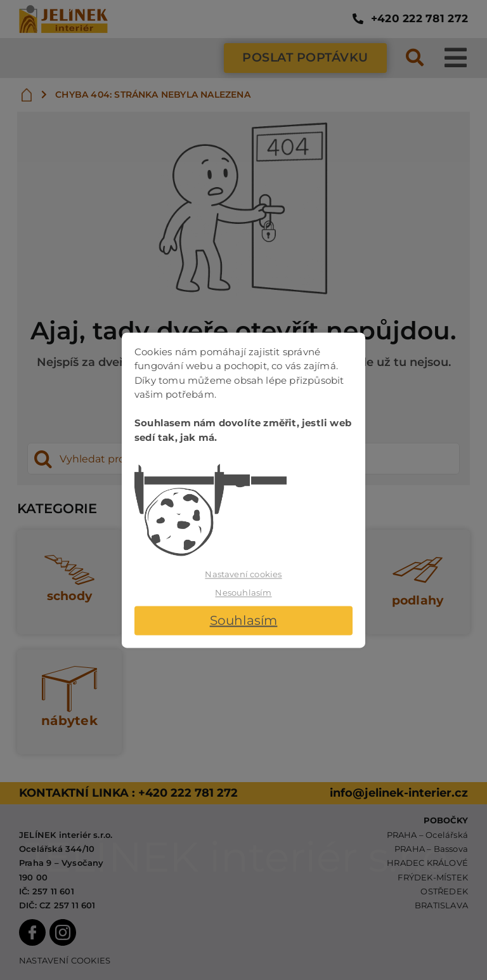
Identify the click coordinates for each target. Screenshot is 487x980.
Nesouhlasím (243, 593)
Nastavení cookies (243, 574)
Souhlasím (244, 620)
